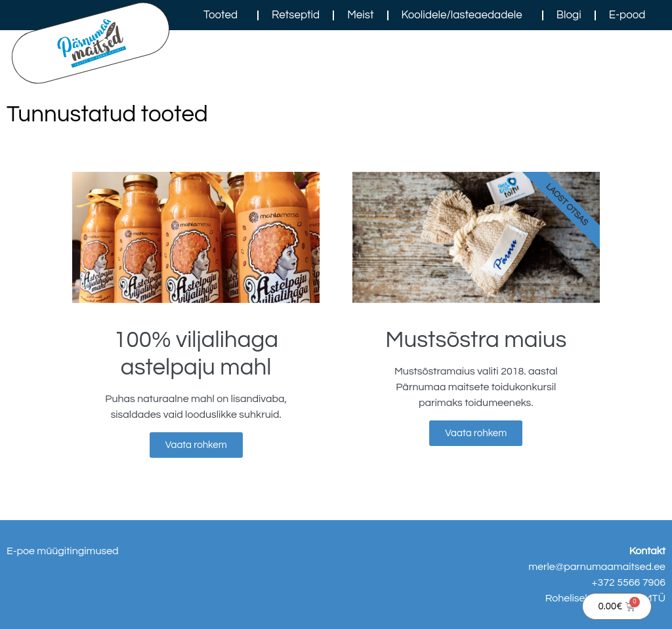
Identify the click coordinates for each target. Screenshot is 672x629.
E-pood (627, 15)
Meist (360, 15)
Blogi (569, 15)
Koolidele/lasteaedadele (465, 15)
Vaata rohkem (196, 445)
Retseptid (296, 15)
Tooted (224, 15)
